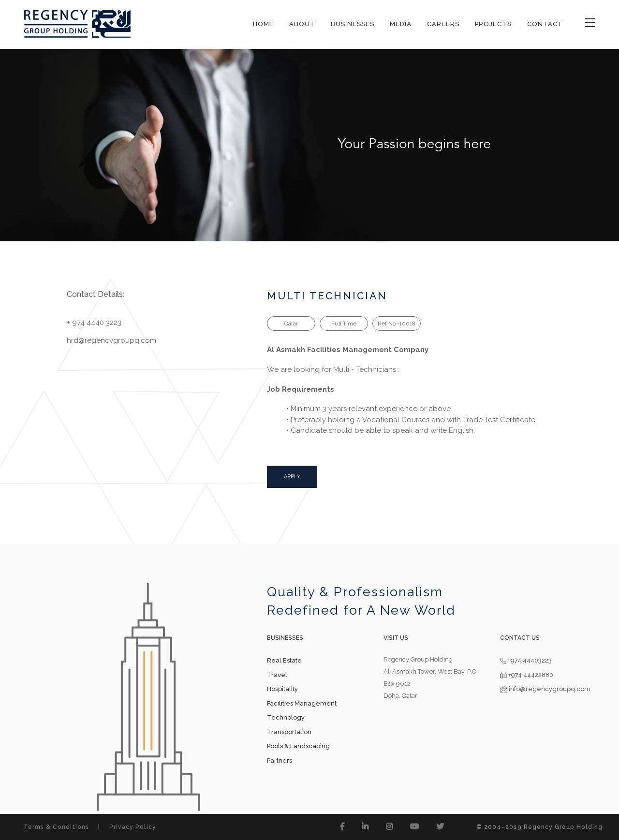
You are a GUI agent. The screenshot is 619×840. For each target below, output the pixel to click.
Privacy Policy (133, 827)
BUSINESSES (353, 24)
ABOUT (302, 24)
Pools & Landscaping (298, 746)
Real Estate (284, 660)
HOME (263, 24)
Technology (286, 717)
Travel (277, 675)
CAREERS (443, 24)
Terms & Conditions (56, 827)
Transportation (289, 732)
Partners (280, 760)
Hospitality (282, 689)
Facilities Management (302, 703)
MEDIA (401, 24)
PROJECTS (493, 24)
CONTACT (545, 24)
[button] (343, 827)
